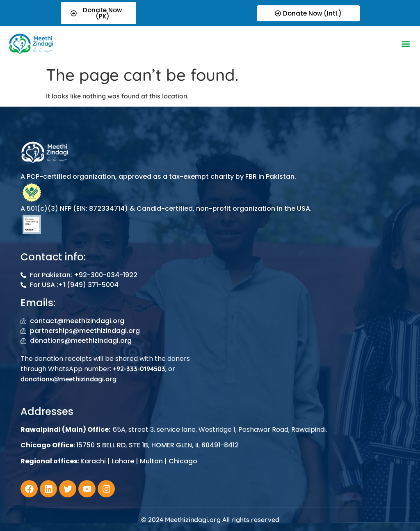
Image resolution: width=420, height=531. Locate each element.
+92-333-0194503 (139, 369)
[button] (406, 44)
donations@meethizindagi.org (68, 379)
